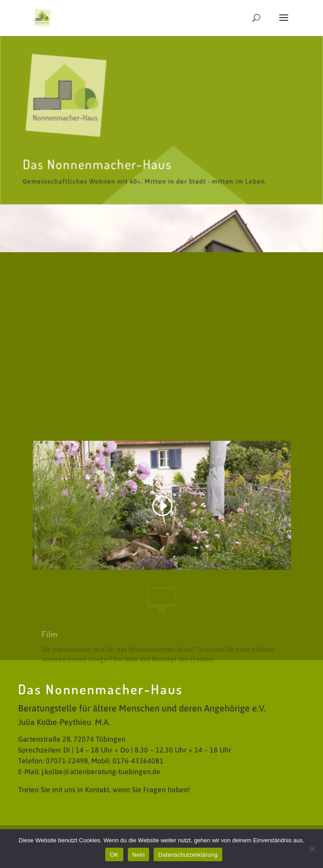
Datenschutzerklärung (188, 855)
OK (114, 855)
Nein (139, 855)
